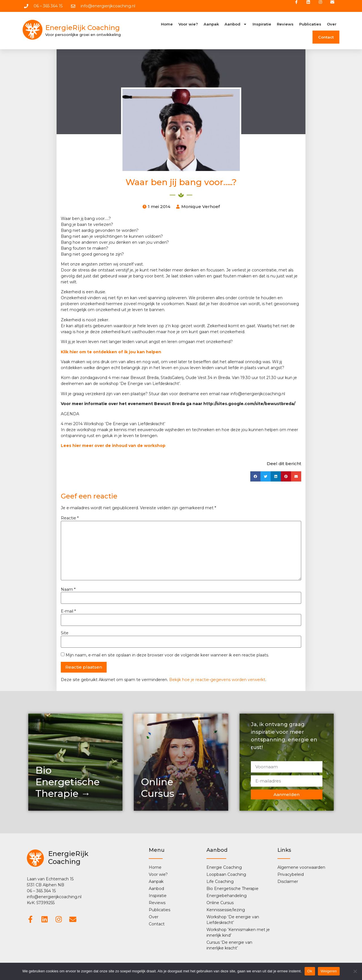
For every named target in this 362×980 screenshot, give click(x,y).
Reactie (70, 519)
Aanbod (236, 25)
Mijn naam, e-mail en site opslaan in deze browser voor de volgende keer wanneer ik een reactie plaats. (167, 656)
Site (65, 634)
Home (167, 25)
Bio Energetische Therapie (232, 889)
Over (332, 25)
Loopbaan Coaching (226, 875)
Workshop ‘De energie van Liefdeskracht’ (233, 920)
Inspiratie (262, 25)
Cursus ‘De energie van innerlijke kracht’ (229, 946)
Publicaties (310, 25)
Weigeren (329, 971)
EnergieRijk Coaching (83, 28)
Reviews (285, 25)
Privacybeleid (291, 875)
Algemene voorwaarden (301, 868)
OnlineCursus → (164, 789)
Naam (68, 590)
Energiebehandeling (227, 896)
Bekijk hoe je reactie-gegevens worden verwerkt (217, 680)
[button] (255, 477)
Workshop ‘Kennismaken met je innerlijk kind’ (238, 933)
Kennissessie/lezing (226, 910)
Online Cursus (220, 903)
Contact (326, 38)
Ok (310, 971)
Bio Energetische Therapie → (67, 783)
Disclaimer (288, 882)
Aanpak (211, 25)
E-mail (68, 612)
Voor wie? (188, 25)
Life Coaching (220, 882)
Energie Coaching (224, 868)
